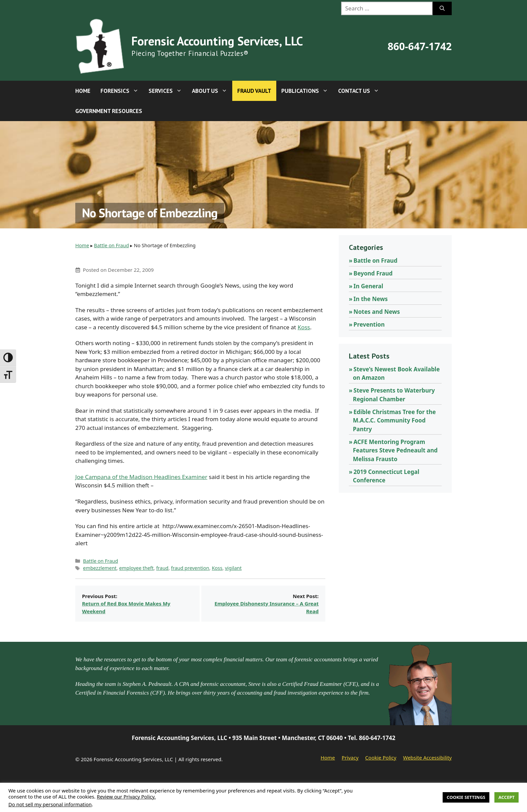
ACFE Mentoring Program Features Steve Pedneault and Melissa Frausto (395, 450)
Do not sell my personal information (50, 804)
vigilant (233, 568)
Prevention (369, 324)
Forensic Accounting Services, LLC (217, 41)
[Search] (442, 8)
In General (368, 286)
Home (83, 91)
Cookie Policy (381, 758)
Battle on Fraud (112, 245)
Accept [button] (506, 797)
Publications (307, 91)
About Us (212, 91)
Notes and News (377, 312)
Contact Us (361, 91)
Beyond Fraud (373, 273)
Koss (304, 327)
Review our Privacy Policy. (126, 797)
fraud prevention (190, 568)
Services (168, 91)
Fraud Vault (254, 91)
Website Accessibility (427, 758)
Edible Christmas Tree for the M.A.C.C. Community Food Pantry (394, 420)
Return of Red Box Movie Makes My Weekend (126, 607)
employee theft (136, 568)
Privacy (350, 758)
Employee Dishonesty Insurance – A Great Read (267, 607)
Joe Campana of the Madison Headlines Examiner (141, 477)
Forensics (122, 91)
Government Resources (109, 111)
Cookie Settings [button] (466, 797)
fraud (163, 568)
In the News (371, 299)
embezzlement (100, 568)
